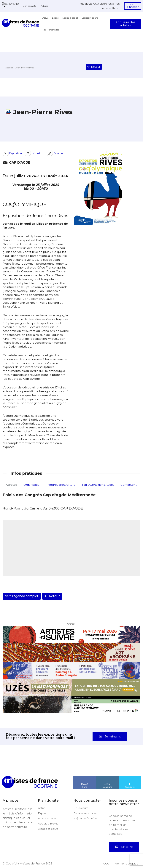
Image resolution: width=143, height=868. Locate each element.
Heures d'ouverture (62, 485)
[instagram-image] (9, 767)
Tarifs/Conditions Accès (98, 485)
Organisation (32, 485)
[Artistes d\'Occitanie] (21, 23)
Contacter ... (129, 485)
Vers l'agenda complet (22, 596)
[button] (10, 4)
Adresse (11, 485)
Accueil (9, 68)
